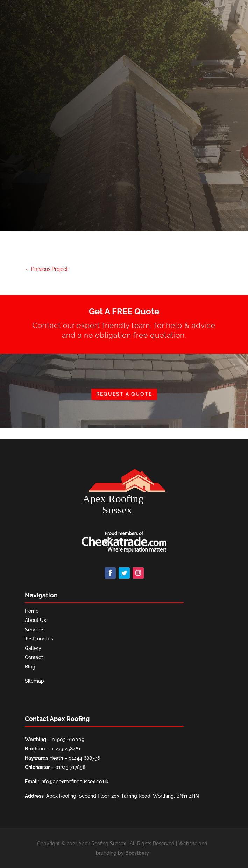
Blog (30, 667)
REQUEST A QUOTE (124, 394)
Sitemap (34, 681)
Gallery (33, 648)
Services (35, 630)
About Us (36, 620)
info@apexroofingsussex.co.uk (74, 782)
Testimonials (39, 639)
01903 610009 (68, 740)
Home (32, 611)
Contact (34, 657)
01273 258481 (65, 749)
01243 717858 (70, 767)
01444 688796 (84, 758)
